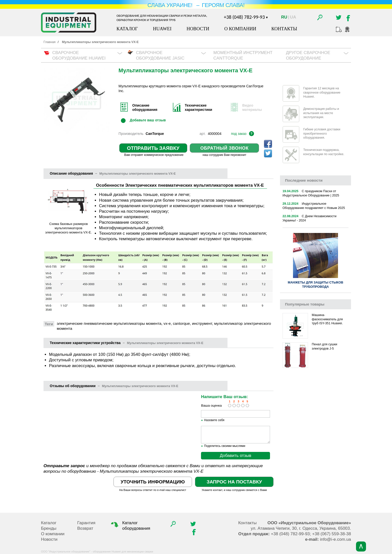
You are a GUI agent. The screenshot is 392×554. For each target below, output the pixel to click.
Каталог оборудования (130, 525)
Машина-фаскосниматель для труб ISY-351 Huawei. (327, 319)
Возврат (85, 528)
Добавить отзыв (235, 456)
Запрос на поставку (234, 482)
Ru (284, 17)
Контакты (284, 29)
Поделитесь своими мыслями (223, 446)
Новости (198, 29)
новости (304, 180)
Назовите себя (213, 420)
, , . (301, 528)
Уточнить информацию (153, 482)
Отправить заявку (153, 148)
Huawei (162, 29)
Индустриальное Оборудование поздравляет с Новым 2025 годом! (314, 208)
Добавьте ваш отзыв (148, 120)
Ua (293, 17)
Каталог (127, 29)
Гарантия (86, 523)
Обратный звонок (224, 148)
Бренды (49, 528)
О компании (240, 29)
